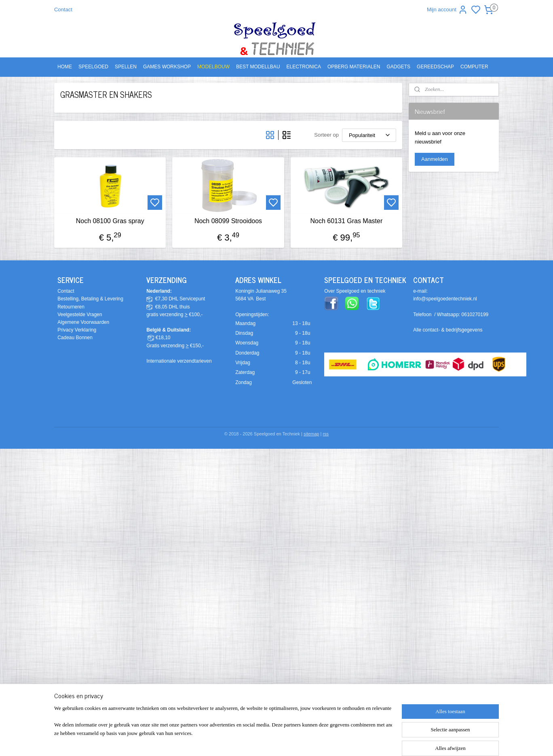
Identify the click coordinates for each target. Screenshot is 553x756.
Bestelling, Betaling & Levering (90, 299)
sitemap (311, 434)
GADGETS (398, 67)
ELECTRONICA (304, 67)
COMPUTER (474, 67)
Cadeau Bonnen (75, 338)
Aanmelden (435, 159)
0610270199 (475, 315)
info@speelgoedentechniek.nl (445, 299)
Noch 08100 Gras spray (110, 221)
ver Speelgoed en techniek (357, 291)
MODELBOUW (213, 67)
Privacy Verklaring (77, 330)
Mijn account (447, 10)
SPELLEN (126, 67)
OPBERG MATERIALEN (354, 67)
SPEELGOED (93, 67)
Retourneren (71, 307)
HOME (65, 67)
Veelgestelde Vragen (80, 315)
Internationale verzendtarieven (179, 361)
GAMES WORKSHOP (167, 67)
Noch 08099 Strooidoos (228, 221)
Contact (63, 10)
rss (326, 434)
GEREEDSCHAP (435, 67)
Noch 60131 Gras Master (346, 221)
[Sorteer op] (369, 135)
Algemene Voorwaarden (83, 322)
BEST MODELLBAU (258, 67)
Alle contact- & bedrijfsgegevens (448, 330)
